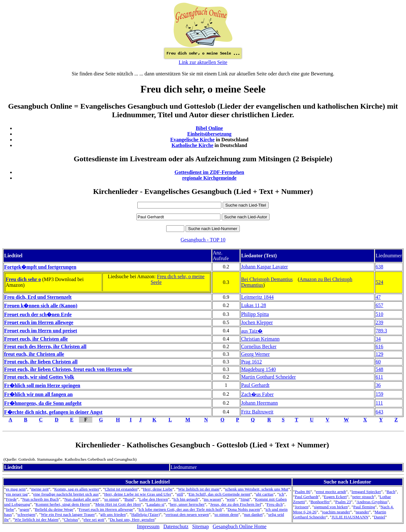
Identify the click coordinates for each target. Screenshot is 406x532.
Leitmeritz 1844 (257, 297)
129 (379, 354)
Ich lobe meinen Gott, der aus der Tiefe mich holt (180, 509)
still (180, 494)
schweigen (26, 514)
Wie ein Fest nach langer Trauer (68, 514)
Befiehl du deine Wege (54, 509)
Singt (245, 499)
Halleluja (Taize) (146, 514)
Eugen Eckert (335, 497)
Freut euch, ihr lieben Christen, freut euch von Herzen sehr (68, 369)
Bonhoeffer (320, 502)
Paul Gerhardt (255, 385)
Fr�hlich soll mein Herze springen (42, 385)
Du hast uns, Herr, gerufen (132, 519)
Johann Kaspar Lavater (265, 267)
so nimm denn (226, 514)
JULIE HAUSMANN (350, 517)
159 (379, 394)
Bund (129, 499)
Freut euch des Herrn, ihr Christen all (45, 346)
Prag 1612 (251, 362)
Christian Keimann (260, 339)
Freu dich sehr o (23, 279)
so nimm (112, 499)
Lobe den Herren (154, 499)
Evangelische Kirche (193, 140)
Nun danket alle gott (82, 499)
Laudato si (155, 504)
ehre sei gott (94, 519)
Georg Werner (255, 354)
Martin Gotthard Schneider (268, 377)
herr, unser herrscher (187, 504)
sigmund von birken (331, 507)
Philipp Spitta (255, 314)
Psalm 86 (302, 492)
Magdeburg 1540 (258, 369)
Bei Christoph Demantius (267, 279)
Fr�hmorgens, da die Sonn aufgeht (43, 403)
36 (378, 385)
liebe (10, 509)
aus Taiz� (252, 331)
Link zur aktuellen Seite (203, 62)
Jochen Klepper (257, 322)
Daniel (380, 517)
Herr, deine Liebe (158, 489)
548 (379, 369)
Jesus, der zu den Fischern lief (236, 504)
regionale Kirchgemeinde (209, 178)
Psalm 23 (343, 502)
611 (379, 377)
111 (379, 403)
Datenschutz (176, 526)
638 (379, 267)
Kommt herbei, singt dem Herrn (63, 504)
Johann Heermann (259, 403)
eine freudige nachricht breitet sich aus (66, 494)
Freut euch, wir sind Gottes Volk (39, 377)
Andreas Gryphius (372, 502)
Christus (71, 519)
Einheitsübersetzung (209, 134)
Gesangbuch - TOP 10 (203, 240)
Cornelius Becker (259, 346)
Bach (391, 492)
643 (379, 412)
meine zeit (40, 489)
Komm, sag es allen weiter (77, 489)
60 (378, 362)
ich (281, 494)
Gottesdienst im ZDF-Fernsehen (209, 172)
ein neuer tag (17, 494)
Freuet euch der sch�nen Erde (38, 314)
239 (379, 322)
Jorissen (301, 507)
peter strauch (363, 497)
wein (231, 499)
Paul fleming (364, 507)
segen (24, 509)
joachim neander (336, 512)
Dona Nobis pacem (244, 509)
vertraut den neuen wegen (187, 514)
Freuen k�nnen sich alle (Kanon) (41, 306)
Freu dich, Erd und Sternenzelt (38, 297)
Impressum (148, 526)
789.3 (381, 331)
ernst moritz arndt (331, 492)
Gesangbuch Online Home (239, 526)
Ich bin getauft (186, 499)
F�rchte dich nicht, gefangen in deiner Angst (53, 412)
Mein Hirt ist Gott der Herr (118, 504)
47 (378, 297)
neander (362, 512)
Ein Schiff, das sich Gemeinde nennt (219, 494)
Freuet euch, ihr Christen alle (36, 339)
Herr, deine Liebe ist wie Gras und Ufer (138, 494)
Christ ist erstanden (121, 489)
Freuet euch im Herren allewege (39, 322)
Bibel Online (209, 128)
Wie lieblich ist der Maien (36, 519)
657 (379, 305)
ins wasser (212, 499)
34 (378, 339)
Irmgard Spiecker (366, 492)
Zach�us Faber (257, 394)
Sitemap (200, 526)
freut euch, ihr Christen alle (34, 354)
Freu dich (275, 504)
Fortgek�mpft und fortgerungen (40, 267)
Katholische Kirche (193, 145)
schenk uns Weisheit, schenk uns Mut (256, 489)
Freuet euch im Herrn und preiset (41, 331)
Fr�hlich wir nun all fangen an (38, 394)
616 (379, 346)
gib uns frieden (113, 514)
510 (379, 314)
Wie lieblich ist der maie (199, 489)
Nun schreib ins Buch (40, 499)
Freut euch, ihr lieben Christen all (41, 362)
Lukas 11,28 (254, 305)
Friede (11, 499)
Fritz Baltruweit (257, 412)
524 (379, 282)
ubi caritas (265, 494)
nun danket (253, 514)
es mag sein (16, 489)
